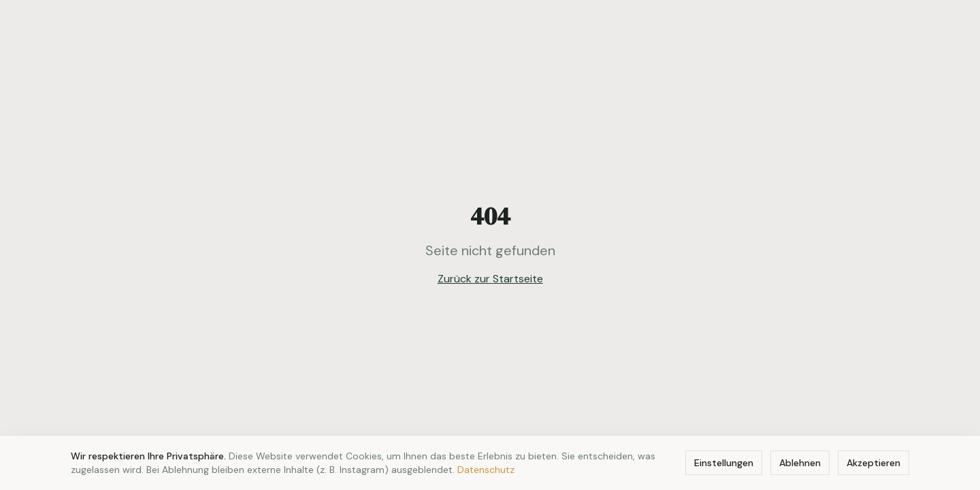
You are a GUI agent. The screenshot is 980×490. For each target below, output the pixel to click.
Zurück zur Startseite (490, 279)
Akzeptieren (873, 463)
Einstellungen (724, 463)
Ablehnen (800, 463)
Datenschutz (486, 470)
